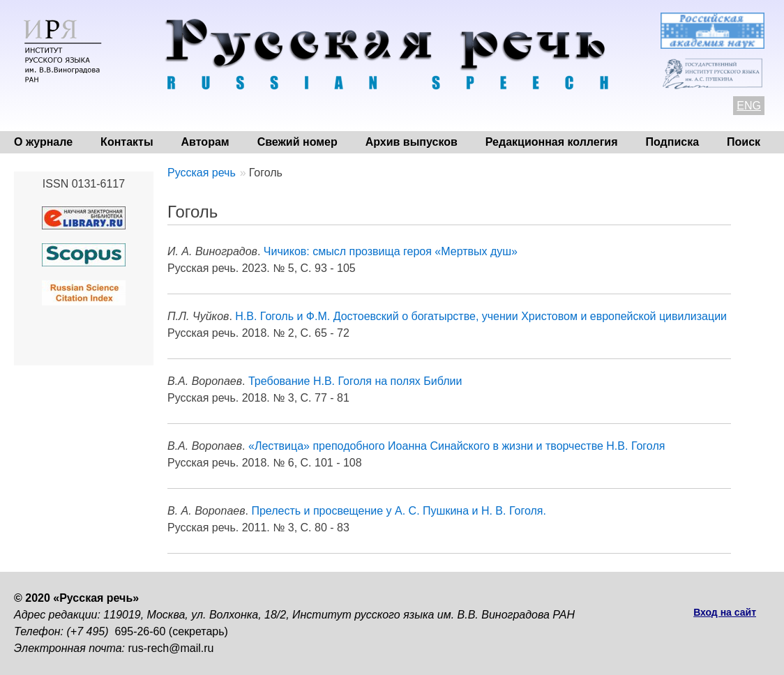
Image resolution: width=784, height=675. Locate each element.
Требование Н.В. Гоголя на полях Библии (355, 381)
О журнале (43, 142)
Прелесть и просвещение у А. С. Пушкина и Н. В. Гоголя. (398, 511)
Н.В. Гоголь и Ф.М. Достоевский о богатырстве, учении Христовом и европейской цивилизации (481, 316)
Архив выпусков (412, 142)
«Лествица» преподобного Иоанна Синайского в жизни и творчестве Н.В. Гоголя (457, 446)
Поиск (744, 142)
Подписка (673, 142)
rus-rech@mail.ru (171, 648)
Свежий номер (297, 142)
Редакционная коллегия (552, 142)
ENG (749, 106)
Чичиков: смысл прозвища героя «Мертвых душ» (391, 251)
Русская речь (202, 173)
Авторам (205, 142)
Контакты (127, 142)
